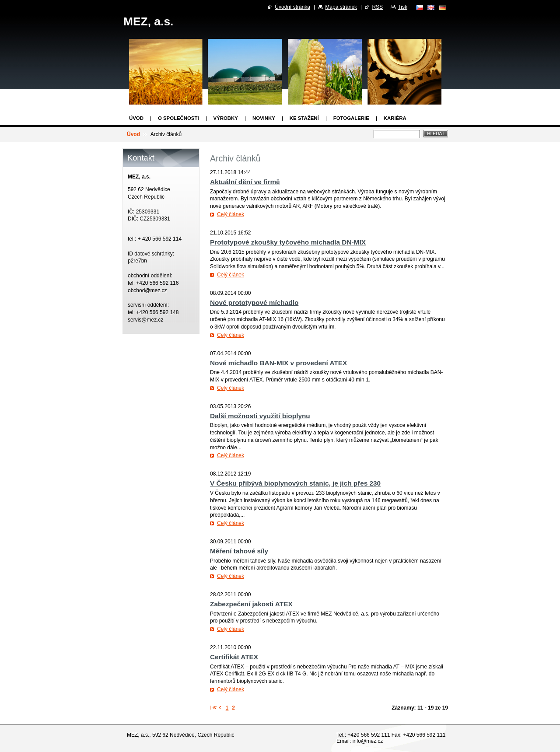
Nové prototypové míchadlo (254, 303)
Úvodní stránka (292, 7)
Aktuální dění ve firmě (245, 182)
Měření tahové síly (239, 551)
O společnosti (178, 118)
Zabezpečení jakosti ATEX (251, 604)
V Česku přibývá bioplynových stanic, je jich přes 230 (295, 483)
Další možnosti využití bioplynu (260, 416)
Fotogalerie (351, 118)
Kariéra (395, 118)
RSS (377, 7)
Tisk (402, 7)
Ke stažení (304, 118)
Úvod (136, 118)
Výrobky (226, 118)
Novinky (264, 118)
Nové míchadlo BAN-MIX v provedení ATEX (278, 363)
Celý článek (231, 214)
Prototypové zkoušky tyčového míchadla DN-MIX (288, 242)
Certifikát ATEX (234, 657)
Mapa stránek (341, 7)
